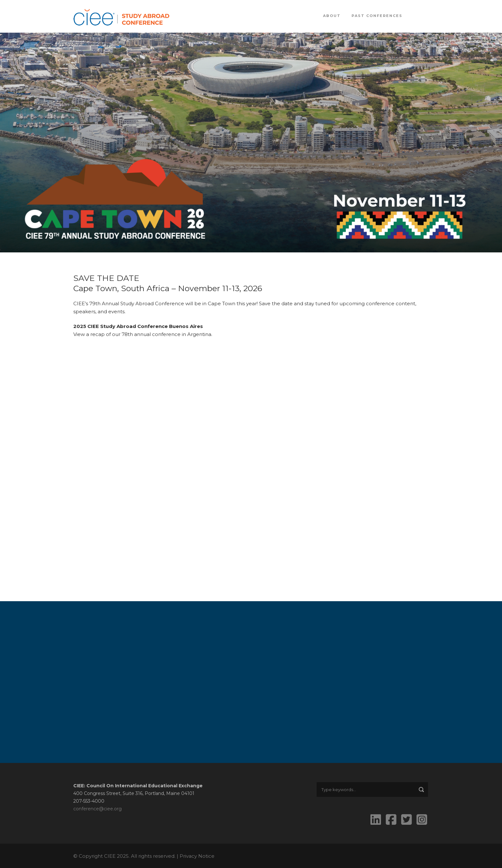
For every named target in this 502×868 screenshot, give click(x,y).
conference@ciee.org (97, 809)
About (332, 16)
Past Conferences (377, 16)
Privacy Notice (197, 856)
